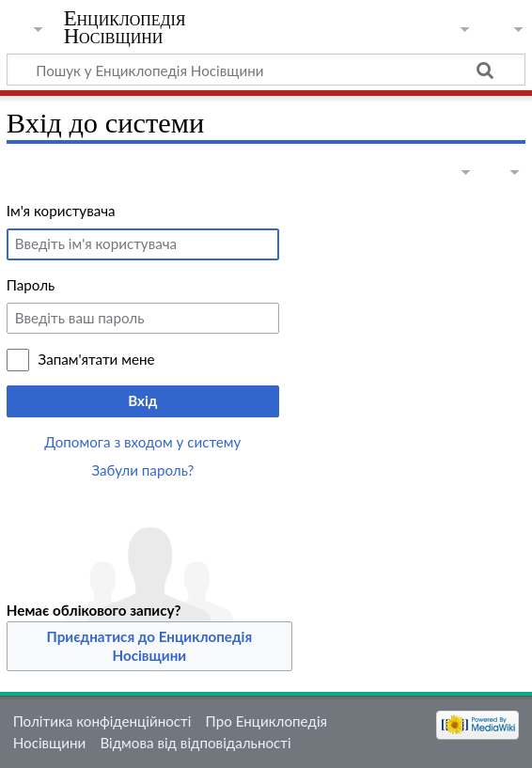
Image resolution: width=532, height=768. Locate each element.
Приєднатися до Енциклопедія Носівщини (150, 646)
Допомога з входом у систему (142, 442)
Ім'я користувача (61, 211)
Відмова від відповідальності (195, 743)
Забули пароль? (142, 470)
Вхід (142, 400)
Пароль (31, 285)
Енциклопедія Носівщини (125, 27)
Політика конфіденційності (102, 721)
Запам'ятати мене (97, 359)
